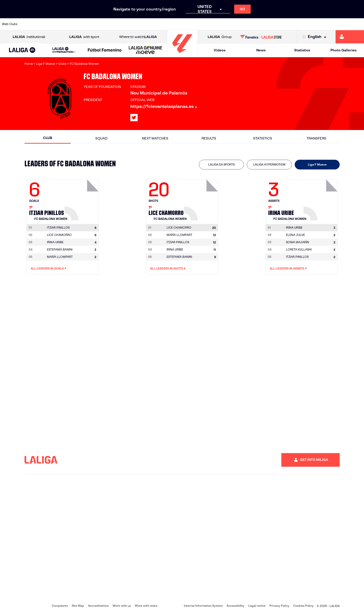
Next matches (155, 138)
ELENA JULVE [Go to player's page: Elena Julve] (295, 235)
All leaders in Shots (168, 269)
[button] (22, 50)
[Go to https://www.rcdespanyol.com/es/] (221, 24)
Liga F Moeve (317, 164)
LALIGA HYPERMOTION (269, 164)
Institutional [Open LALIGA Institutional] (29, 37)
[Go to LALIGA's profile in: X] (134, 118)
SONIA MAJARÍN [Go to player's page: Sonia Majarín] (297, 242)
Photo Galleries (343, 50)
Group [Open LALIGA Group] (220, 37)
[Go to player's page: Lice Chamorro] (202, 199)
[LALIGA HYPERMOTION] (64, 50)
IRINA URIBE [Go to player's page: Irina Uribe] (55, 242)
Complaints (60, 606)
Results (209, 138)
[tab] (221, 165)
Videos (220, 50)
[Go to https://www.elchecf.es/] (100, 24)
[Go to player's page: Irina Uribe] (321, 199)
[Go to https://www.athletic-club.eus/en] (31, 24)
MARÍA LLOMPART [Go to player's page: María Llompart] (60, 257)
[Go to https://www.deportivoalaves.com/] (83, 24)
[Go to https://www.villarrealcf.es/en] (358, 24)
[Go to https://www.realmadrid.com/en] (272, 24)
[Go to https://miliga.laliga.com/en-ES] (350, 37)
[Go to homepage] (182, 55)
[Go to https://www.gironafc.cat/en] (151, 24)
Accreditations (98, 606)
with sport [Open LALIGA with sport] (84, 37)
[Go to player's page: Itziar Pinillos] (82, 199)
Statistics (302, 50)
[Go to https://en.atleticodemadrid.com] (48, 24)
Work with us (122, 606)
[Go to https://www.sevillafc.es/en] (324, 24)
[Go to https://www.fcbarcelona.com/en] (117, 24)
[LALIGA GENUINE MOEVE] (146, 50)
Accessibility (235, 606)
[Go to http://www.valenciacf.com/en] (341, 24)
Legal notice (257, 606)
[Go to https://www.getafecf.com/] (134, 24)
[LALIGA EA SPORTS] (22, 50)
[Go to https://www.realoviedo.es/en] (289, 24)
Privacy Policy (279, 606)
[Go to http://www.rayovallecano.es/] (186, 24)
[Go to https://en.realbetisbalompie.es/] (255, 24)
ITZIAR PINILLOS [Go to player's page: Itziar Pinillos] (178, 242)
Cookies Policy (303, 606)
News (261, 50)
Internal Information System (203, 606)
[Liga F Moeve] (105, 50)
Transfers (316, 138)
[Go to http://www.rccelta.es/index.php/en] (203, 24)
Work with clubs (146, 606)
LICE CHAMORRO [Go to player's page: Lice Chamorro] (59, 235)
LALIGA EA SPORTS (221, 164)
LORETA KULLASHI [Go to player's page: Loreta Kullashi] (299, 249)
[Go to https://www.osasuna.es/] (65, 24)
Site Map (78, 606)
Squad (101, 138)
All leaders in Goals (49, 269)
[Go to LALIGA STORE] (261, 37)
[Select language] (315, 37)
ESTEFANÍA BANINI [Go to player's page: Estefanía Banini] (60, 249)
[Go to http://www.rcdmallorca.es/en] (238, 24)
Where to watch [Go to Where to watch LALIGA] (138, 37)
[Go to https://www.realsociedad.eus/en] (307, 24)
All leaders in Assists (288, 269)
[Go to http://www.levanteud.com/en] (169, 24)
